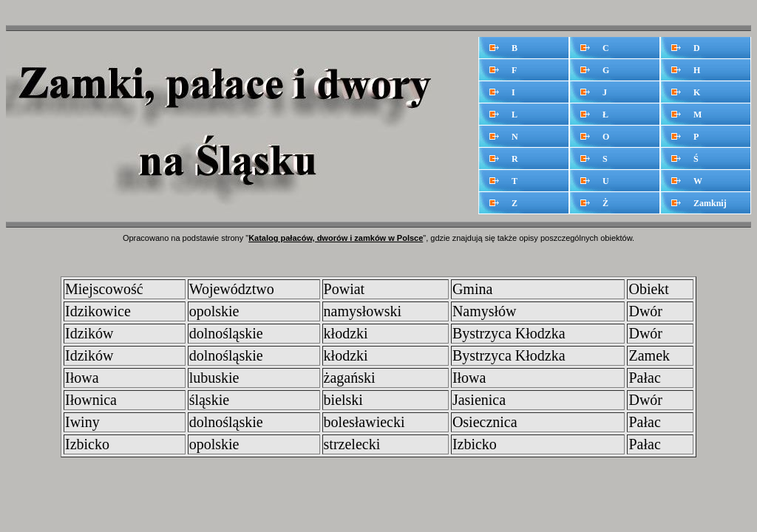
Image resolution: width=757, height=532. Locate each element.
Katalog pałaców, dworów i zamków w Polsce (336, 238)
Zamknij (710, 203)
